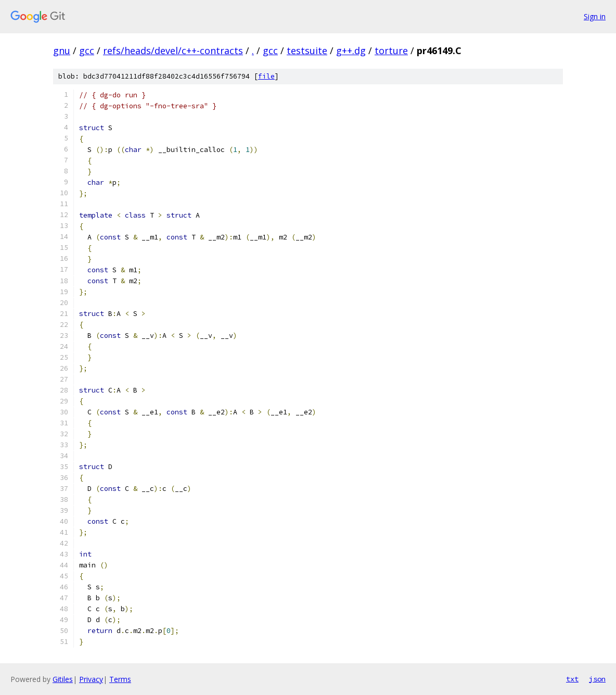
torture (391, 50)
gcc (87, 50)
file (266, 76)
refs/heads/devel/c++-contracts (173, 50)
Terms (120, 679)
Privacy (91, 679)
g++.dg (351, 50)
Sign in (595, 16)
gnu (62, 50)
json (597, 679)
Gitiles (63, 679)
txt (572, 679)
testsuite (307, 50)
